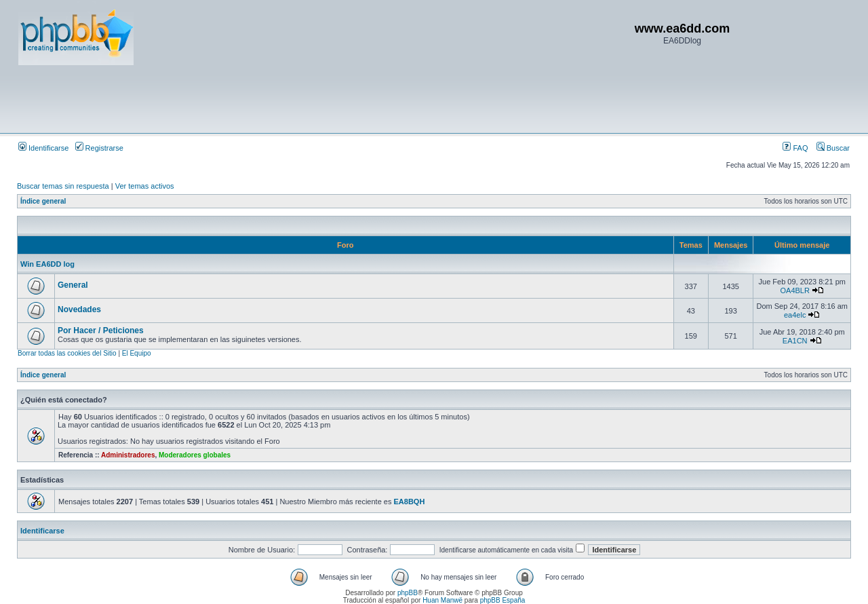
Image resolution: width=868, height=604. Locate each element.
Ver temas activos (145, 186)
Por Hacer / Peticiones (101, 331)
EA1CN (795, 341)
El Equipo (137, 353)
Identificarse (43, 148)
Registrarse (99, 148)
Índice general (43, 201)
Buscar (833, 148)
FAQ (795, 148)
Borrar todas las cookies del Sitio (67, 353)
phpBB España (503, 600)
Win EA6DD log (47, 264)
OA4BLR (794, 290)
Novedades (79, 309)
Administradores (128, 455)
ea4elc (795, 315)
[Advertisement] (265, 98)
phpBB (408, 593)
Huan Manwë (442, 600)
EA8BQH (410, 502)
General (73, 285)
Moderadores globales (195, 455)
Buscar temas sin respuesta (63, 186)
